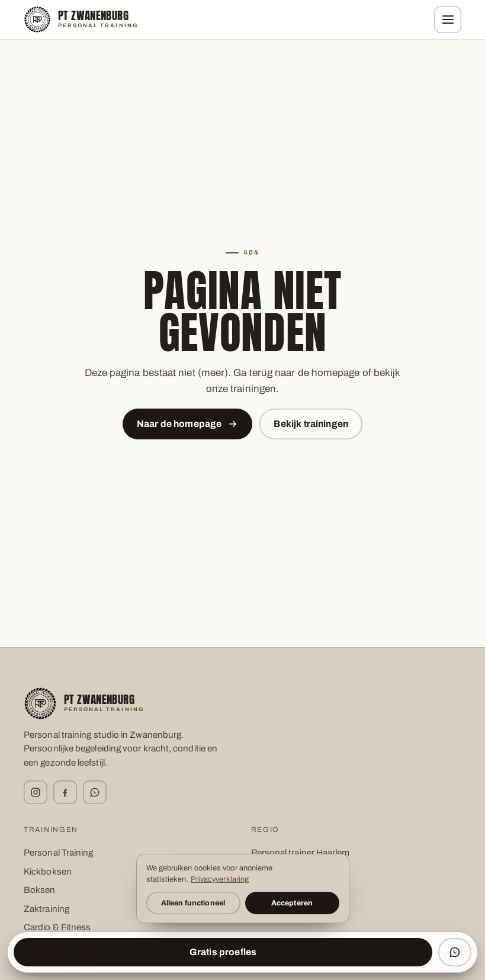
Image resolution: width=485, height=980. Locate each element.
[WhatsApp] (95, 792)
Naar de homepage (188, 424)
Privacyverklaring (220, 879)
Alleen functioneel (193, 903)
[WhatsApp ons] (455, 952)
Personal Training (58, 853)
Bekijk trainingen (311, 424)
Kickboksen (48, 872)
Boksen (40, 890)
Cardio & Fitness (57, 927)
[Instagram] (36, 792)
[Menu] (448, 20)
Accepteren (292, 903)
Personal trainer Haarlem (301, 853)
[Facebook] (65, 792)
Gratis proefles (223, 952)
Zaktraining (46, 909)
